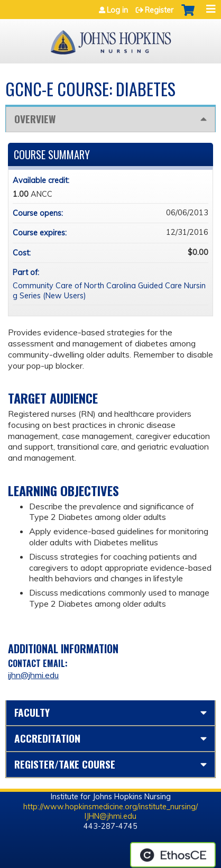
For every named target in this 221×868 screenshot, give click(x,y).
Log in (117, 10)
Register (159, 10)
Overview (35, 119)
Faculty (32, 712)
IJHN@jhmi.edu (111, 816)
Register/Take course (65, 764)
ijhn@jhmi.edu (33, 675)
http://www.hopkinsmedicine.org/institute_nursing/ (111, 807)
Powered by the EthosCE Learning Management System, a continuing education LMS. (173, 855)
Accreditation (47, 738)
